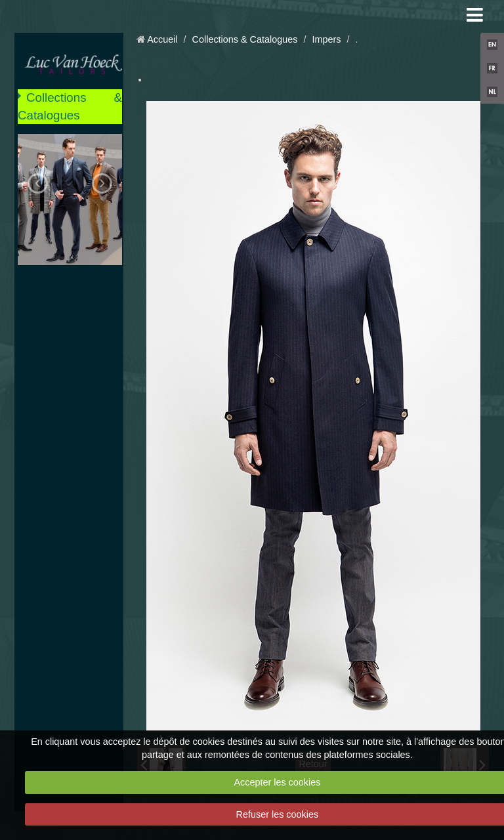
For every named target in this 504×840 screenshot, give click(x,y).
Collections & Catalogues (70, 106)
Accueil (162, 39)
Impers (326, 39)
